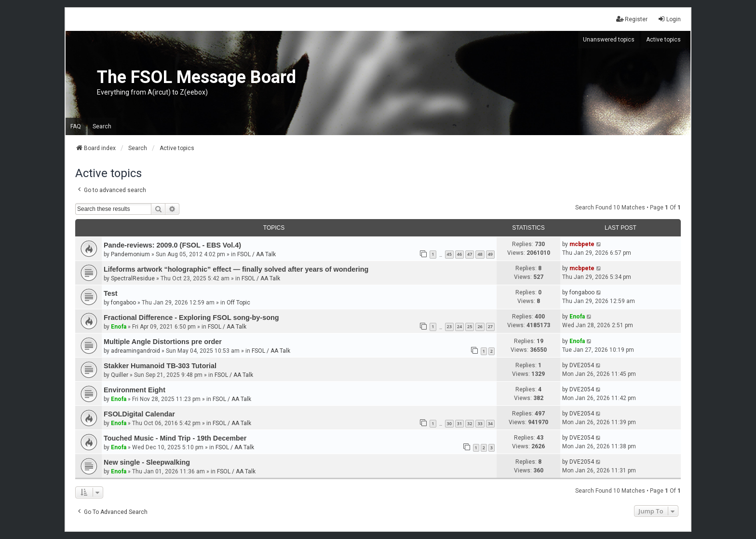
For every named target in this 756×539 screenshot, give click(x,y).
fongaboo (123, 303)
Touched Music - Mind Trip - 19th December (175, 438)
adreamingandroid (135, 351)
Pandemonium (130, 254)
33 (480, 423)
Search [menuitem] (102, 126)
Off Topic (238, 303)
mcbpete (582, 244)
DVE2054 (582, 365)
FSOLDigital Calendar (139, 414)
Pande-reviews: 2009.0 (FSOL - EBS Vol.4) (172, 245)
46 (459, 254)
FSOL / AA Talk (256, 254)
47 (470, 254)
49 (490, 254)
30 (449, 423)
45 (449, 254)
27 (490, 326)
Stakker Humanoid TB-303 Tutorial (160, 366)
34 (490, 423)
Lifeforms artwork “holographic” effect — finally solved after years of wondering (236, 269)
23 (449, 326)
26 (480, 326)
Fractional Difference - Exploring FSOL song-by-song (191, 318)
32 (470, 423)
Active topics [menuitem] (663, 40)
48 (480, 254)
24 (459, 326)
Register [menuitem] (632, 19)
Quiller (120, 375)
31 (459, 423)
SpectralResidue (133, 278)
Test (111, 293)
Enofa (119, 327)
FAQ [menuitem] (76, 126)
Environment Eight (135, 390)
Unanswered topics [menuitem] (609, 40)
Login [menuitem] (669, 19)
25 (470, 326)
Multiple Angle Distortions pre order (163, 342)
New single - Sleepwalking (147, 462)
